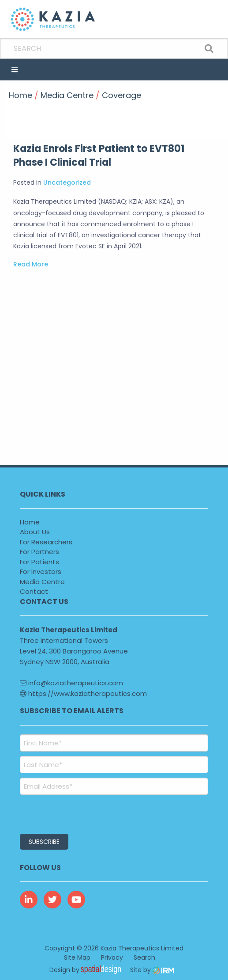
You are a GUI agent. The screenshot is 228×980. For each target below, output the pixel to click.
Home (30, 522)
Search (144, 957)
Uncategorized (67, 182)
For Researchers (46, 542)
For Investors (41, 572)
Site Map (77, 957)
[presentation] (73, 813)
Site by (152, 970)
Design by (88, 970)
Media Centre (42, 582)
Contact (34, 591)
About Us (35, 532)
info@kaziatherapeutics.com (71, 683)
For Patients (39, 562)
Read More (31, 264)
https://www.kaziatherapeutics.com (83, 693)
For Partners (39, 552)
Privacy (112, 957)
